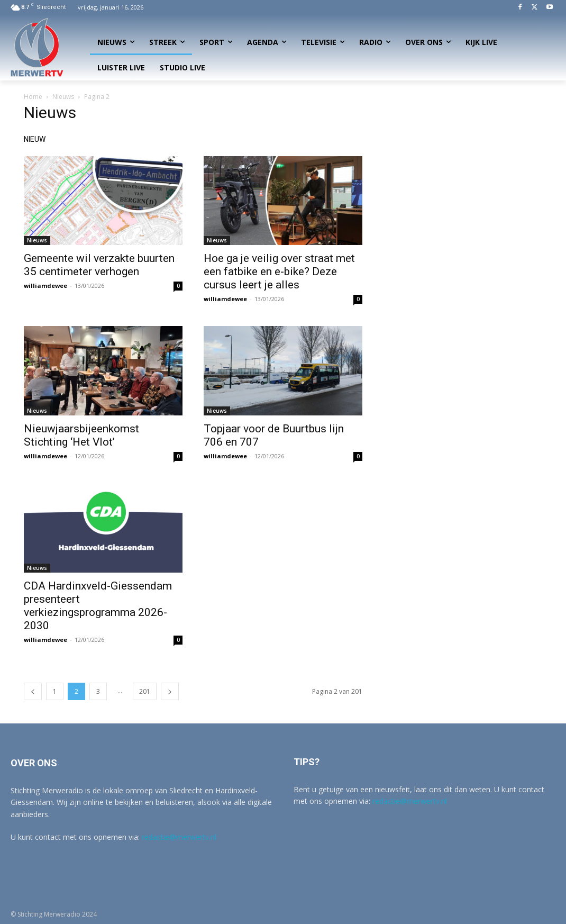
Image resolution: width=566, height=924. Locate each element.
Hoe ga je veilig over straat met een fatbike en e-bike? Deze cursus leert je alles (279, 271)
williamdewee (45, 286)
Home (33, 97)
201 (145, 691)
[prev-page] (33, 691)
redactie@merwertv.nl (179, 837)
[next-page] (170, 691)
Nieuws (63, 97)
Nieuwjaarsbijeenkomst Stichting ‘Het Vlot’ (81, 435)
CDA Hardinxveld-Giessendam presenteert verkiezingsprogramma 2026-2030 (98, 606)
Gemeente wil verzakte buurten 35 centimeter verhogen (99, 265)
